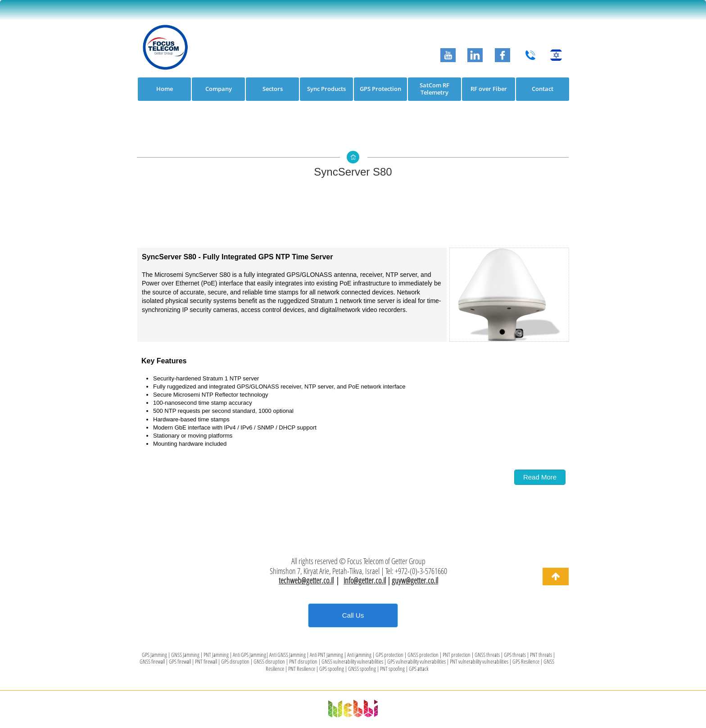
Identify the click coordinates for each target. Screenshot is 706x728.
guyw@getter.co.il (415, 580)
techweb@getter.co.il (306, 580)
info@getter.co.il (365, 580)
